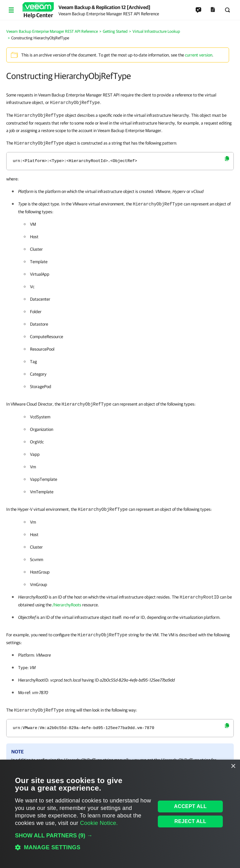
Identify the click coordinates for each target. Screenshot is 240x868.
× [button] (233, 766)
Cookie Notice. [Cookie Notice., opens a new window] (99, 823)
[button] (83, 836)
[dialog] (120, 814)
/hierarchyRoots (67, 605)
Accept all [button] (190, 806)
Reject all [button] (190, 821)
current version (199, 55)
